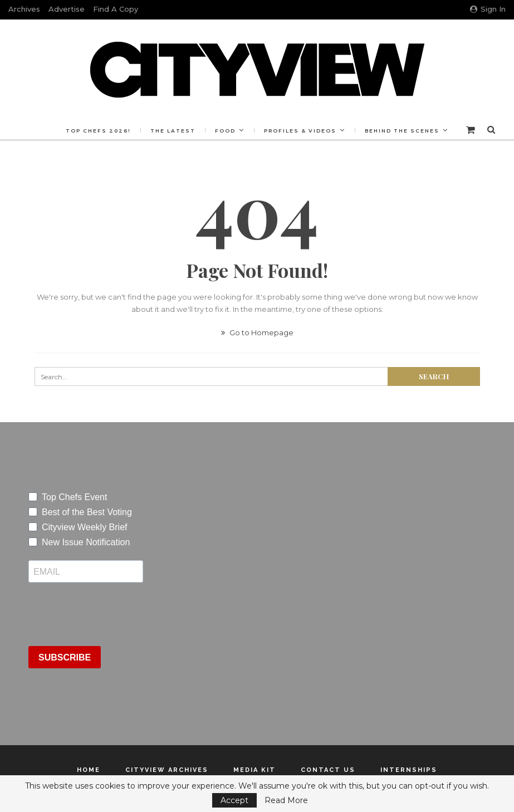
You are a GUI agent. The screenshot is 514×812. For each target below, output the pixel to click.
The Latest (199, 131)
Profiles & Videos (329, 131)
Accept (234, 800)
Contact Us (328, 770)
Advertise (67, 9)
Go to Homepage (257, 332)
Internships (409, 770)
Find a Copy (116, 9)
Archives (24, 9)
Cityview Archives (167, 770)
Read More (286, 800)
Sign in (488, 9)
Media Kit (254, 770)
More (405, 131)
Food (253, 131)
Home (89, 770)
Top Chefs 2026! (122, 131)
